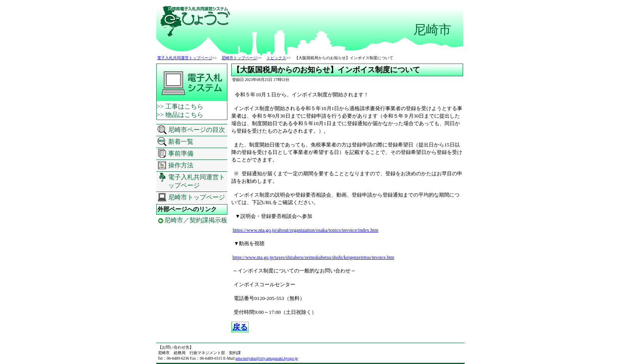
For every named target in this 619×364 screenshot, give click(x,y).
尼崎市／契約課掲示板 (196, 220)
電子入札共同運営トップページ (185, 58)
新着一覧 (181, 142)
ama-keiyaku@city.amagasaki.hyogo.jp (267, 358)
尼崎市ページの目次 (197, 130)
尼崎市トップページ (239, 58)
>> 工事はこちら (180, 106)
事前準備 (181, 153)
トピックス (276, 58)
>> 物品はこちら (180, 115)
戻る (240, 327)
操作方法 (181, 165)
